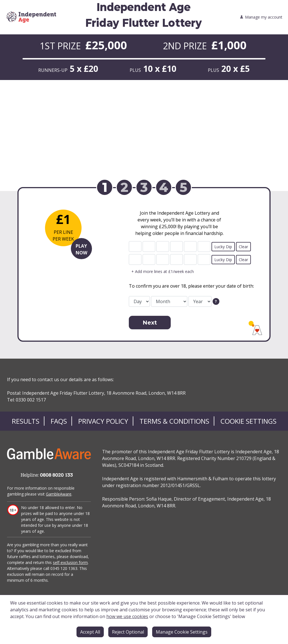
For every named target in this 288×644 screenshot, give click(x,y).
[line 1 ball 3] (163, 247)
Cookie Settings (248, 421)
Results (26, 421)
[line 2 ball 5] (190, 259)
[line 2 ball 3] (163, 259)
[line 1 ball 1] (135, 247)
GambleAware (59, 494)
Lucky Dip (223, 247)
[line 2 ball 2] (149, 259)
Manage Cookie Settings (182, 632)
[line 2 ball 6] (204, 259)
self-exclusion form (70, 562)
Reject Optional (128, 632)
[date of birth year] (200, 301)
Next (150, 323)
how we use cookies (127, 616)
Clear (243, 247)
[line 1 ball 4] (176, 247)
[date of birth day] (139, 301)
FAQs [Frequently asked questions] (59, 421)
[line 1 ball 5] (190, 247)
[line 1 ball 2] (149, 247)
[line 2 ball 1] (135, 259)
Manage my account (261, 17)
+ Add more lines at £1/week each (163, 271)
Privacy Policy (103, 421)
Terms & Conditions (174, 421)
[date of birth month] (169, 301)
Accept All (90, 632)
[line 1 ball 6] (204, 247)
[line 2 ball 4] (176, 259)
